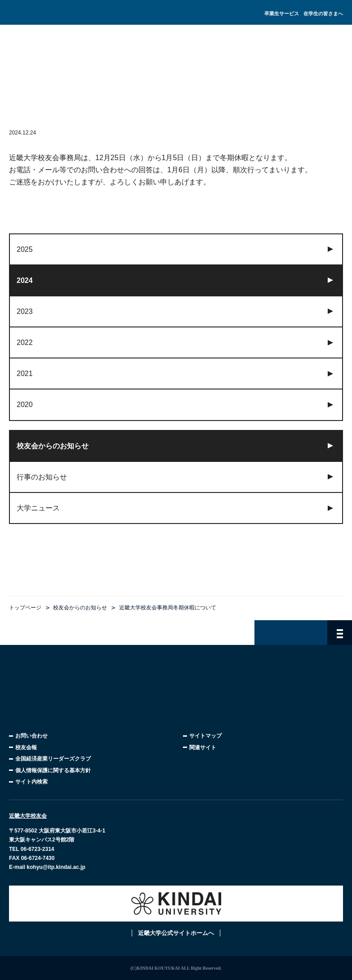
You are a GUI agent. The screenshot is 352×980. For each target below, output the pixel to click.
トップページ (25, 608)
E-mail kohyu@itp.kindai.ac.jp (47, 867)
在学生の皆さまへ (323, 13)
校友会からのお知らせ (80, 608)
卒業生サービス (282, 13)
